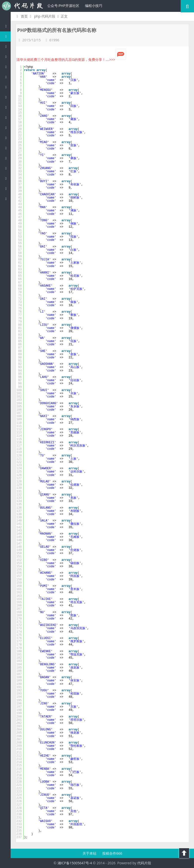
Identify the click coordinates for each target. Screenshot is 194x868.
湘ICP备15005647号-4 (75, 863)
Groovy (7, 138)
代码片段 (22, 6)
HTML (7, 117)
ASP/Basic (7, 199)
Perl (7, 87)
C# (7, 77)
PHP (7, 36)
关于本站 (90, 853)
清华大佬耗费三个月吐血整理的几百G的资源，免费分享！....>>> (71, 60)
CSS (7, 128)
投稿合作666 (112, 853)
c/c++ (7, 57)
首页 (21, 16)
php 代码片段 (45, 16)
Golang (7, 168)
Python (7, 97)
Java (7, 46)
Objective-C (7, 188)
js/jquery (7, 67)
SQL (7, 148)
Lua (7, 158)
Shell (7, 178)
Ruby (7, 107)
